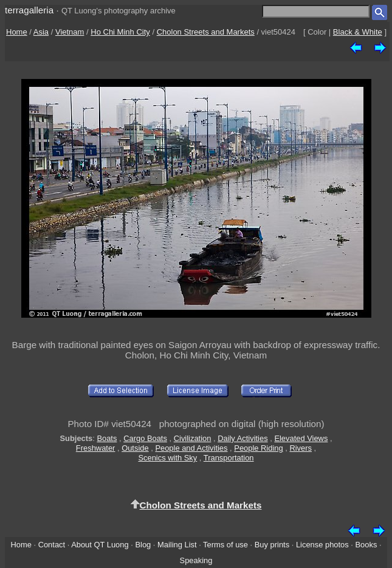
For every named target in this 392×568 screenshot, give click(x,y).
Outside (135, 448)
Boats (107, 438)
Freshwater (96, 448)
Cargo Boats (145, 438)
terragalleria (29, 10)
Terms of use (225, 545)
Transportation (229, 458)
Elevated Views (301, 438)
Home (17, 32)
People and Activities (191, 448)
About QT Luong (100, 545)
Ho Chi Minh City (120, 32)
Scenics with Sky (167, 458)
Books (366, 545)
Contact (52, 545)
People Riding (258, 448)
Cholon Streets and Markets (206, 32)
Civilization (193, 438)
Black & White (358, 32)
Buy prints (272, 545)
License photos (322, 545)
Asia (41, 32)
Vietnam (70, 32)
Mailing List (177, 545)
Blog (143, 545)
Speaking (196, 560)
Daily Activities (242, 438)
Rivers (301, 448)
